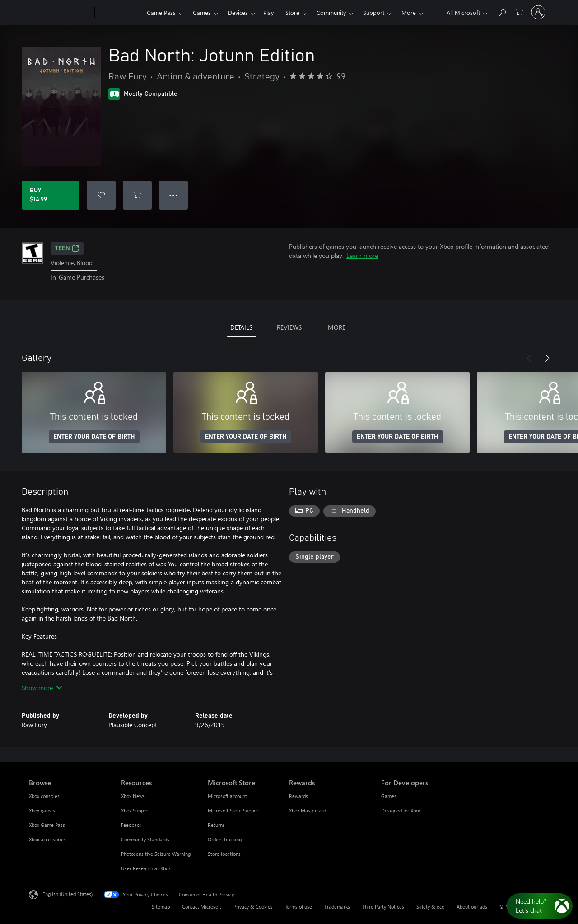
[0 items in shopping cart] (519, 12)
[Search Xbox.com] (502, 12)
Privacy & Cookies (253, 907)
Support (374, 12)
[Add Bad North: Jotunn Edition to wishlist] (101, 195)
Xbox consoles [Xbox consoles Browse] (44, 796)
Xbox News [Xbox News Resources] (133, 796)
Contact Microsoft (202, 907)
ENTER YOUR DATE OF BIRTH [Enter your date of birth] (94, 437)
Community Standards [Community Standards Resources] (145, 839)
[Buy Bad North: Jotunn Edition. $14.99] (51, 195)
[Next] (547, 358)
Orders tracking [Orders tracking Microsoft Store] (225, 839)
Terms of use (298, 907)
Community (331, 12)
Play (268, 12)
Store (292, 12)
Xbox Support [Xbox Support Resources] (135, 810)
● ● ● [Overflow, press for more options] (174, 195)
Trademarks (337, 907)
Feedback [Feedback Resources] (131, 825)
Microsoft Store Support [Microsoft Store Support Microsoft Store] (234, 810)
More (409, 12)
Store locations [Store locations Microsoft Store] (224, 854)
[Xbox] (119, 13)
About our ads (472, 907)
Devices (238, 12)
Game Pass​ (161, 12)
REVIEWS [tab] (289, 327)
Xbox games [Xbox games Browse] (42, 810)
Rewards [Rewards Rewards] (298, 796)
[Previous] (529, 358)
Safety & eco (430, 907)
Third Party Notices (383, 907)
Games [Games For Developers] (389, 796)
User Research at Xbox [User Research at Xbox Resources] (146, 868)
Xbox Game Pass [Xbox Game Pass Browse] (47, 825)
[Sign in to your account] (538, 12)
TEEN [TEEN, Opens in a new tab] (67, 248)
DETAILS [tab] (241, 327)
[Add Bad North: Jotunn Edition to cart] (137, 195)
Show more (42, 688)
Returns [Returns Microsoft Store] (216, 825)
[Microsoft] (60, 13)
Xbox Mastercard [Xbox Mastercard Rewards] (308, 810)
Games (202, 12)
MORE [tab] (337, 327)
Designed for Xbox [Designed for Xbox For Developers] (401, 810)
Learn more (362, 255)
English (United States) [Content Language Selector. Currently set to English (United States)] (68, 894)
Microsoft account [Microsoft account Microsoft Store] (227, 796)
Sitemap (161, 907)
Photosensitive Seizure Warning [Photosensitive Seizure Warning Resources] (156, 854)
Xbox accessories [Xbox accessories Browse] (47, 839)
